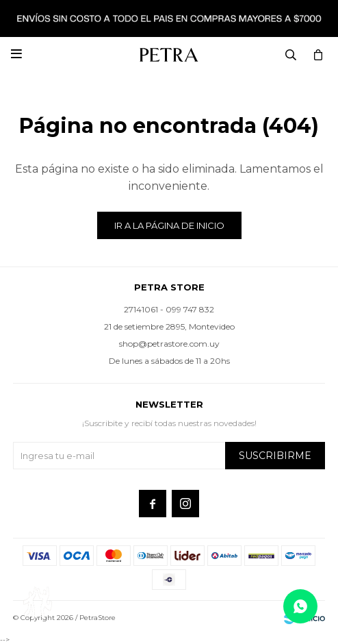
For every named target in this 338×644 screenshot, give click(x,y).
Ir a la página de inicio (169, 225)
